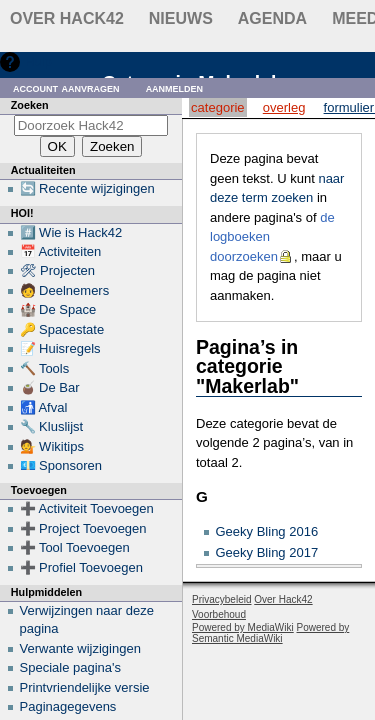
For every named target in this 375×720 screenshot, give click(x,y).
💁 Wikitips (52, 446)
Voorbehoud (219, 614)
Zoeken (30, 105)
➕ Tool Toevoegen (75, 547)
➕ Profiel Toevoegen (81, 567)
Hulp (38, 61)
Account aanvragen (66, 87)
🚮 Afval (44, 407)
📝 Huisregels (60, 348)
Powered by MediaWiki (243, 627)
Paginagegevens (68, 706)
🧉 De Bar (50, 387)
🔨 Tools (45, 368)
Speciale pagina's (71, 667)
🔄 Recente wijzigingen (87, 188)
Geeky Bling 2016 (267, 531)
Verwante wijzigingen (80, 648)
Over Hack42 (67, 18)
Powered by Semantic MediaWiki (270, 633)
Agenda (272, 18)
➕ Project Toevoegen (83, 528)
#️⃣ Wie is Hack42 (71, 232)
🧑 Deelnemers (65, 290)
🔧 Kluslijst (52, 426)
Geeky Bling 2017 (267, 552)
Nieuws (181, 18)
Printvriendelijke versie (85, 687)
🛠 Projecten (58, 270)
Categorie (217, 107)
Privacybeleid (221, 599)
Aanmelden (175, 87)
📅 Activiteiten (61, 251)
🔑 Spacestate (62, 329)
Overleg (284, 107)
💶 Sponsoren (61, 465)
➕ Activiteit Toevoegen (87, 508)
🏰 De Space (58, 309)
